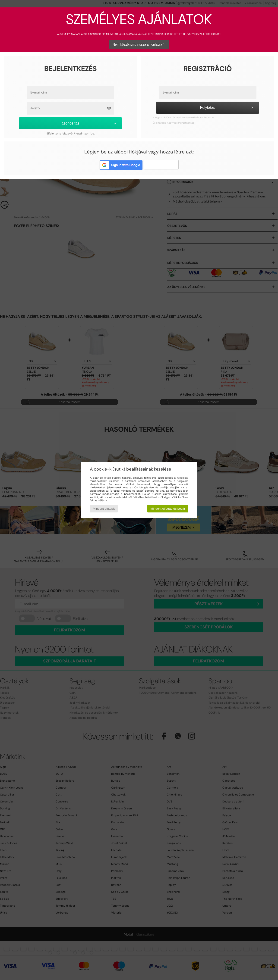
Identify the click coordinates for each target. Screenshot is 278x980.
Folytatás (227, 108)
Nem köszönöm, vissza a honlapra (139, 44)
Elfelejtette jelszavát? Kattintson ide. (71, 134)
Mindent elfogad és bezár (168, 509)
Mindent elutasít (104, 509)
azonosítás (89, 123)
